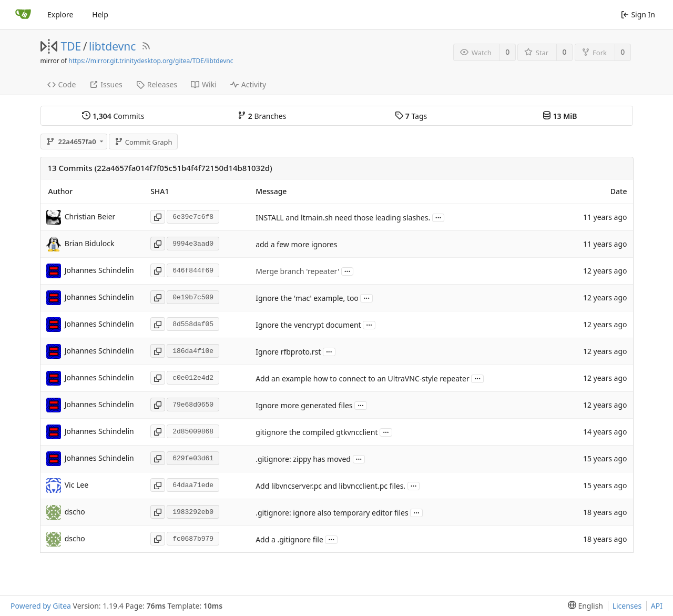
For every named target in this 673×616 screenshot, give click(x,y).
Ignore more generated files (304, 405)
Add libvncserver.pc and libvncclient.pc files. (330, 486)
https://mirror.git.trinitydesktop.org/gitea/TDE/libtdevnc (151, 61)
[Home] (23, 15)
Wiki (204, 84)
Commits (113, 116)
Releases (157, 84)
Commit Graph (143, 142)
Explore (60, 14)
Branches (262, 116)
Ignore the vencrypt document (308, 325)
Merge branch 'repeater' (297, 271)
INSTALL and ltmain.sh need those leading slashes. (343, 218)
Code (62, 84)
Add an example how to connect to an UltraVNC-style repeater (363, 378)
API (657, 606)
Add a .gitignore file (289, 539)
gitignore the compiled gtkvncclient (317, 432)
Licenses (627, 606)
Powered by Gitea (41, 606)
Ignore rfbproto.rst (288, 352)
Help (100, 14)
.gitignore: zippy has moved (303, 459)
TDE (71, 46)
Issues (106, 84)
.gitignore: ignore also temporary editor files (332, 513)
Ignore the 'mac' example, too (307, 298)
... (439, 217)
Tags (411, 116)
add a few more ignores (296, 244)
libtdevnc (112, 46)
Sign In (638, 14)
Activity (248, 84)
